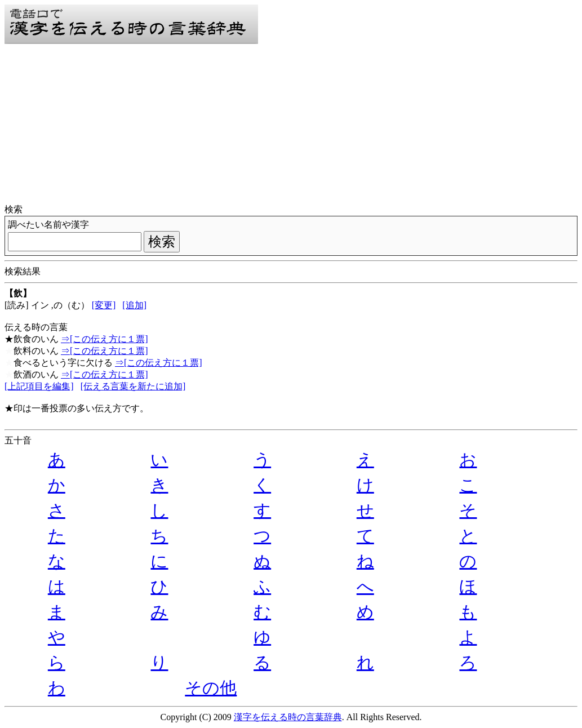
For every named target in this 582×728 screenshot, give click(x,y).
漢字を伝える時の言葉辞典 (288, 717)
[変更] (104, 305)
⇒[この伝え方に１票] (105, 339)
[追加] (134, 305)
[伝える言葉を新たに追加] (133, 386)
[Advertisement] (291, 125)
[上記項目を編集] (39, 386)
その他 (211, 688)
